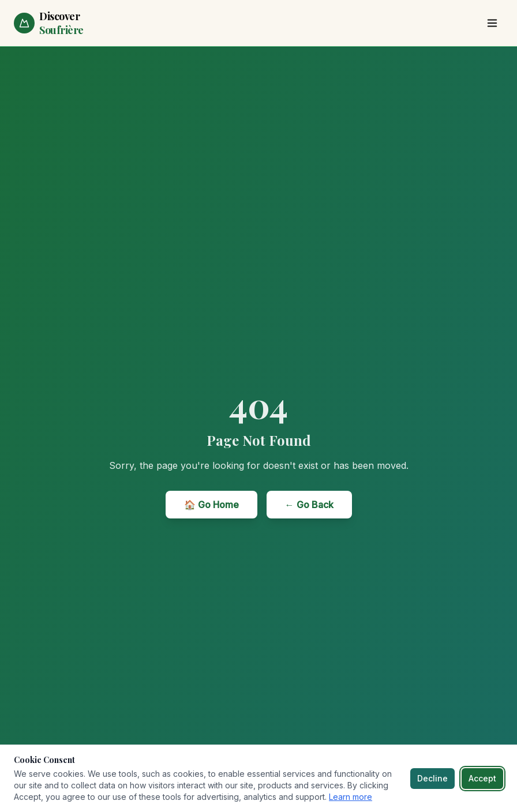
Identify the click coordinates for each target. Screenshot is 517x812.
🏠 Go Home (211, 505)
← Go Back (309, 505)
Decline (432, 778)
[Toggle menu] (492, 23)
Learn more (351, 797)
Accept (482, 778)
